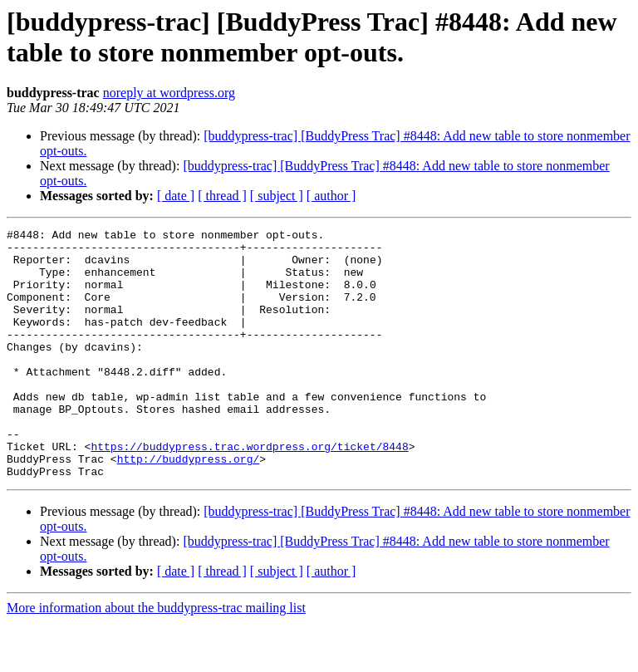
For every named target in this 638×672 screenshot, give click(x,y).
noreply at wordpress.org (169, 93)
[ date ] (176, 196)
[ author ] (331, 196)
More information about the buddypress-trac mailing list (156, 657)
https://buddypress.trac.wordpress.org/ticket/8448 (249, 491)
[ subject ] (277, 196)
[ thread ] (222, 196)
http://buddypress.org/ (189, 506)
